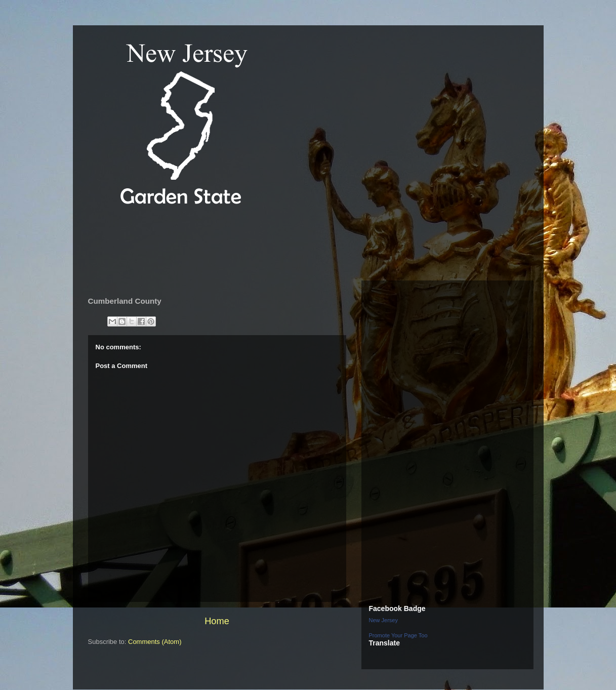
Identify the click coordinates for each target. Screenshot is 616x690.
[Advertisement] (267, 245)
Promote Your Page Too (398, 635)
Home (217, 621)
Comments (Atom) (155, 642)
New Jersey (383, 620)
